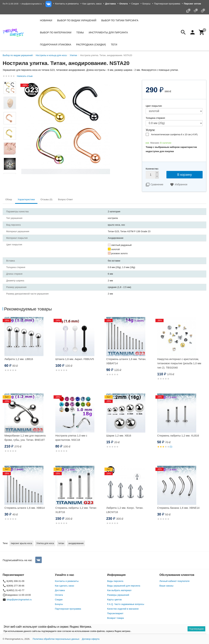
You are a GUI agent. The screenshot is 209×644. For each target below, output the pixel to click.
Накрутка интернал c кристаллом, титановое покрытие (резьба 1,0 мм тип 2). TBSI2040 (179, 363)
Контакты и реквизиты (67, 4)
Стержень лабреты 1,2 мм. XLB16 (178, 436)
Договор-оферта (91, 639)
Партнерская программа (167, 4)
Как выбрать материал (119, 590)
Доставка (60, 590)
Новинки (46, 20)
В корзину (185, 175)
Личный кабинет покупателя (174, 581)
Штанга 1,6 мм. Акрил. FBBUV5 (75, 359)
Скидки (135, 4)
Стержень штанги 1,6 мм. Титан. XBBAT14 (126, 361)
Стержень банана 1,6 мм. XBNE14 (178, 508)
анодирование (76, 543)
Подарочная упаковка (56, 45)
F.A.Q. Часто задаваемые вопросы (126, 604)
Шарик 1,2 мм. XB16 (119, 436)
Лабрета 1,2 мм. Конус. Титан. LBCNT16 (125, 510)
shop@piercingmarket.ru (32, 4)
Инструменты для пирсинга (108, 32)
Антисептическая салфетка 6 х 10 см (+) (174, 134)
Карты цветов (114, 600)
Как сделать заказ (92, 4)
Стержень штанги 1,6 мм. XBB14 (25, 508)
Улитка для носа (45, 543)
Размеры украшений (118, 595)
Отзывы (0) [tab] (46, 199)
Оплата (59, 595)
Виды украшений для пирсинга (124, 586)
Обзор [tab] (9, 199)
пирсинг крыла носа (21, 543)
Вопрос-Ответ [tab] (65, 199)
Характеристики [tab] (26, 199)
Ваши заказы (167, 586)
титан (61, 543)
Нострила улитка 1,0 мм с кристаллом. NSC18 (71, 438)
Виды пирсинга (115, 581)
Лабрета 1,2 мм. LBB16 (19, 359)
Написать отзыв (25, 76)
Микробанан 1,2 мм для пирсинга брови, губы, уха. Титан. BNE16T (25, 438)
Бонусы (146, 4)
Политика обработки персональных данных (56, 639)
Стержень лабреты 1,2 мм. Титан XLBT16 (76, 510)
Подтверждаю (196, 629)
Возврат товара (115, 618)
